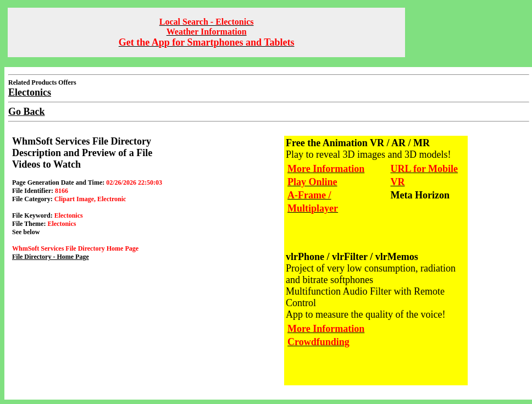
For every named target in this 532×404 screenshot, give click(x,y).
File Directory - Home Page (51, 257)
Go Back (27, 112)
